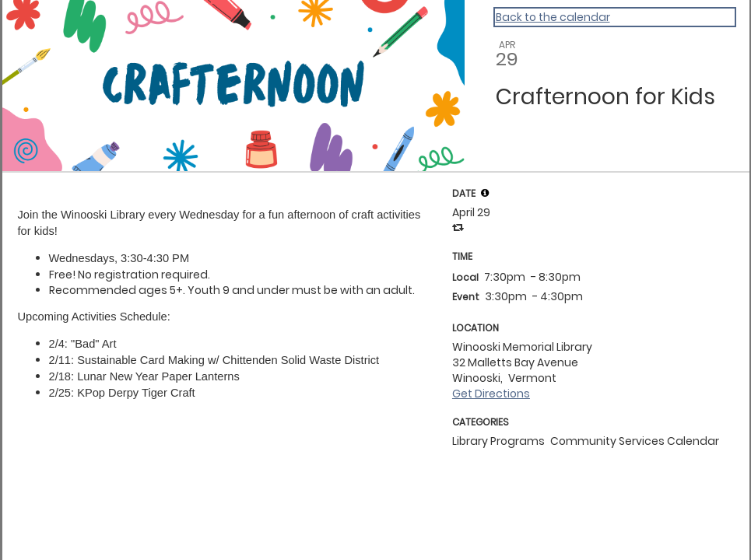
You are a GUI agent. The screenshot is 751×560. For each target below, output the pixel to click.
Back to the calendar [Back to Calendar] (553, 17)
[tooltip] (485, 193)
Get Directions (491, 394)
